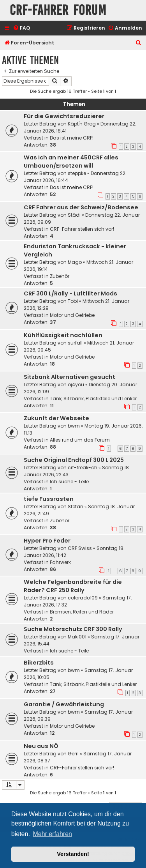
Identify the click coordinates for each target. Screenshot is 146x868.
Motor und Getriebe (72, 315)
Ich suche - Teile (69, 482)
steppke (77, 173)
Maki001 (77, 637)
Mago (75, 262)
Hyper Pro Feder (47, 541)
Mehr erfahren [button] (52, 834)
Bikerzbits (39, 663)
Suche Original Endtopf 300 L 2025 (74, 460)
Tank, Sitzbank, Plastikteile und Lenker (93, 399)
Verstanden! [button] (73, 854)
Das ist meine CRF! (72, 138)
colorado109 (83, 598)
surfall (75, 343)
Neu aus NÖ (41, 746)
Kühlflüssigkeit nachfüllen (63, 335)
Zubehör (60, 276)
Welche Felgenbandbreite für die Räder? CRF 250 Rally (73, 586)
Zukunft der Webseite (56, 418)
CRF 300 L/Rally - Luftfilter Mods (70, 293)
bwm (74, 426)
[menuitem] (21, 28)
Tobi (73, 301)
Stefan (76, 506)
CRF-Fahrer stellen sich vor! (82, 229)
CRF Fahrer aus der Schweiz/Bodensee (81, 207)
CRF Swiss (80, 548)
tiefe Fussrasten (49, 499)
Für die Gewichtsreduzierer (64, 116)
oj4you (76, 385)
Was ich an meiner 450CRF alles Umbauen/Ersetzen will (71, 162)
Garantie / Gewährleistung (64, 704)
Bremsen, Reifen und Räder (82, 612)
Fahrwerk (60, 562)
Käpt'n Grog (82, 124)
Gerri (73, 754)
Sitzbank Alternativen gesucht (69, 377)
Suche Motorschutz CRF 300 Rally (73, 629)
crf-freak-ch (83, 468)
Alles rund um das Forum (80, 440)
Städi (74, 215)
